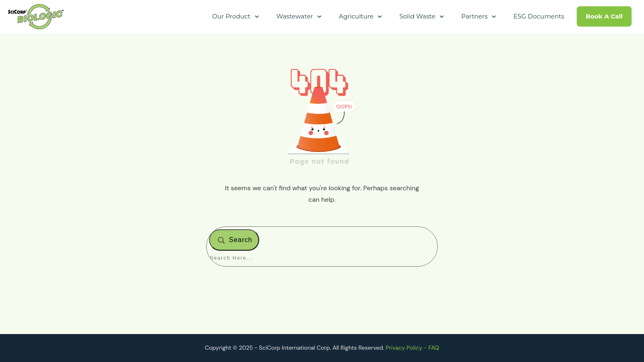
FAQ (434, 348)
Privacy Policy (404, 348)
